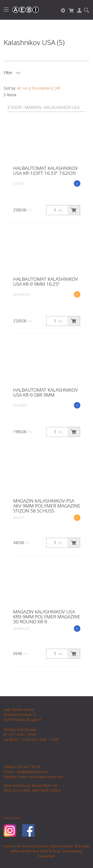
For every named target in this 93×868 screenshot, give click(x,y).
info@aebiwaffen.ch (32, 772)
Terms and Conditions (32, 846)
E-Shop (15, 107)
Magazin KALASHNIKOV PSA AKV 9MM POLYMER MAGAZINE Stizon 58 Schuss (47, 506)
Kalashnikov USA (62, 107)
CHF (57, 88)
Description (41, 88)
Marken (33, 107)
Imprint (9, 846)
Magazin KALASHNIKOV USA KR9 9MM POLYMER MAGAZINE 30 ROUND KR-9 (47, 617)
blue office (41, 851)
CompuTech (46, 856)
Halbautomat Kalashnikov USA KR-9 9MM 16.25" (46, 281)
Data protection (62, 846)
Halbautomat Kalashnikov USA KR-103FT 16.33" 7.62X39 (46, 171)
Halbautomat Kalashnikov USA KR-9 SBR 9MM (46, 392)
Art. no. (22, 88)
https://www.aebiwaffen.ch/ (41, 777)
